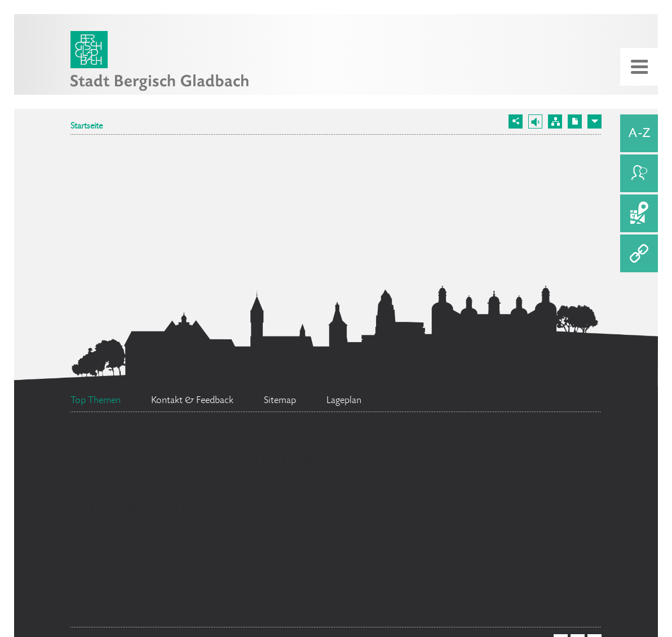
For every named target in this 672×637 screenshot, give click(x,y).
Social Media (535, 567)
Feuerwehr (121, 451)
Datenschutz (286, 490)
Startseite (87, 127)
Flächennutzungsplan (468, 440)
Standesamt (283, 459)
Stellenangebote (168, 553)
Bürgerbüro (149, 510)
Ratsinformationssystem (373, 539)
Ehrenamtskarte (424, 487)
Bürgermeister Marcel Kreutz (170, 613)
